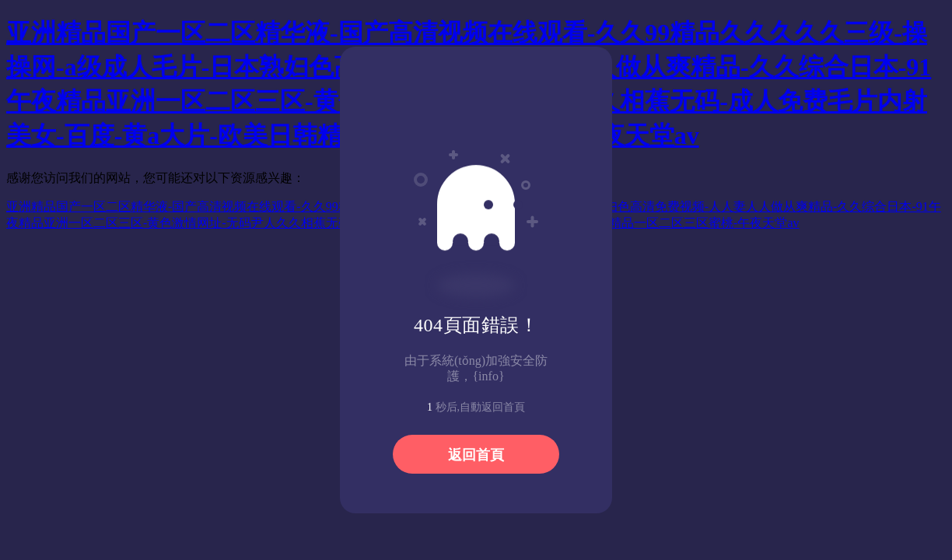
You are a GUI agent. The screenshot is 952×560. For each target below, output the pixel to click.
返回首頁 (476, 455)
